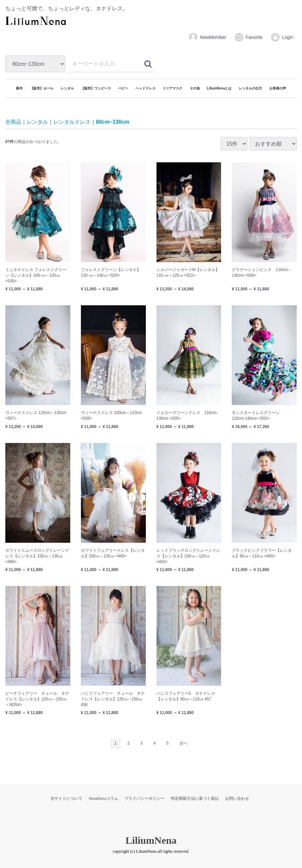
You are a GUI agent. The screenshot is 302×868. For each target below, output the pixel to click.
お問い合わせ (237, 798)
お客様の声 (278, 88)
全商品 (13, 122)
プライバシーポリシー (145, 798)
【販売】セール (42, 88)
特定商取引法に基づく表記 (195, 798)
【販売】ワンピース (96, 88)
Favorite (248, 37)
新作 (19, 88)
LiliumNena (151, 840)
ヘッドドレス (146, 88)
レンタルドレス (72, 122)
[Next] (183, 744)
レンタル (67, 88)
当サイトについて (66, 798)
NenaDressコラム (103, 798)
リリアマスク (172, 88)
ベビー (123, 88)
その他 (195, 88)
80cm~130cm (113, 122)
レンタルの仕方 (250, 88)
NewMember (207, 37)
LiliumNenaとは (219, 88)
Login (282, 37)
